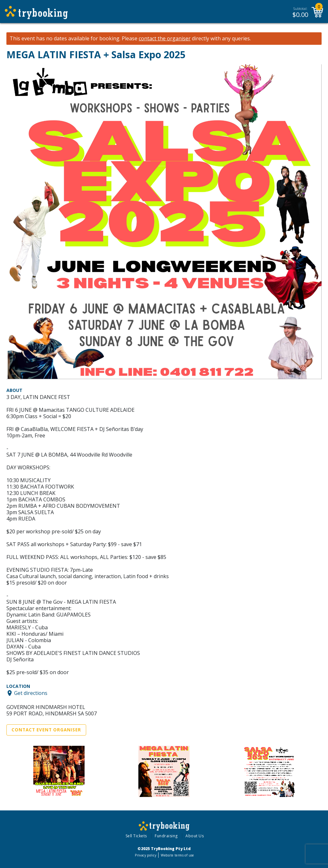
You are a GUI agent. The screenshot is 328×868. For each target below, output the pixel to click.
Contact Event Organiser (46, 730)
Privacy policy (146, 855)
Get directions (31, 693)
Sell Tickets (136, 836)
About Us (195, 836)
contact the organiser (165, 39)
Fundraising (166, 836)
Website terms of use (177, 855)
